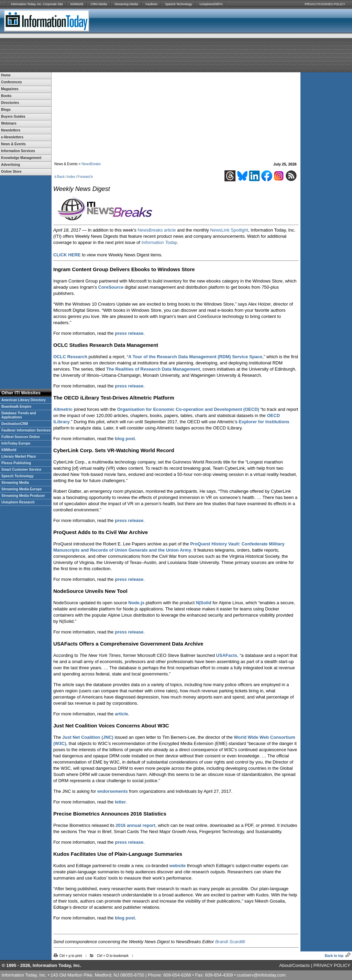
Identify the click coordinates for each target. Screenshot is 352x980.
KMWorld (77, 4)
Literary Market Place (19, 456)
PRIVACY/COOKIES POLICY (325, 4)
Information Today (159, 242)
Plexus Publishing (16, 463)
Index (71, 177)
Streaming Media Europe (21, 489)
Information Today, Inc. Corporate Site (37, 4)
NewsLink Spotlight (229, 230)
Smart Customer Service (21, 470)
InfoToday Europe (16, 443)
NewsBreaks (91, 164)
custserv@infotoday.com (261, 975)
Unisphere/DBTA (211, 4)
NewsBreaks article (157, 230)
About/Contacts (294, 965)
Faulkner (151, 4)
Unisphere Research (18, 502)
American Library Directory (24, 400)
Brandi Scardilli (230, 942)
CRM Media (99, 4)
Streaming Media (126, 4)
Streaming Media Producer (23, 496)
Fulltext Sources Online (21, 437)
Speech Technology (178, 4)
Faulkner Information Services (26, 430)
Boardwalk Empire (16, 407)
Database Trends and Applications (19, 415)
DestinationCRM (15, 424)
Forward (84, 177)
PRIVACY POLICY (332, 965)
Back (61, 177)
